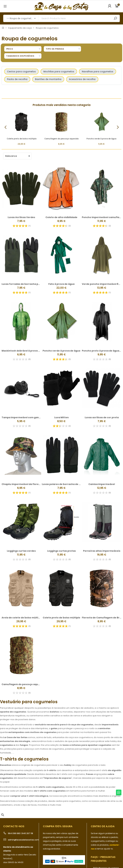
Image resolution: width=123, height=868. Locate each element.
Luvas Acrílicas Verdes (21, 217)
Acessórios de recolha (82, 79)
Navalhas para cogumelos (98, 72)
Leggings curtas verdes (21, 551)
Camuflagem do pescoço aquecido (61, 139)
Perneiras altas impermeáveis (102, 551)
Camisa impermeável (102, 484)
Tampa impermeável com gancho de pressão (30, 417)
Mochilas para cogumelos (59, 72)
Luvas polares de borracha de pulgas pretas (69, 484)
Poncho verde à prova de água (101, 139)
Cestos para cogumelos (21, 72)
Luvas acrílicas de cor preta (102, 417)
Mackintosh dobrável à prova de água (25, 351)
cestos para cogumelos (68, 801)
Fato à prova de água (61, 284)
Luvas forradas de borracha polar (22, 284)
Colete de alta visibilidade (61, 217)
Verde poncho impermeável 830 (102, 284)
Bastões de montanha (48, 79)
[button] (118, 127)
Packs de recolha (17, 79)
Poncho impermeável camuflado (102, 217)
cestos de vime (107, 801)
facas (34, 805)
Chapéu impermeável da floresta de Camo (28, 484)
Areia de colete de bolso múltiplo (22, 618)
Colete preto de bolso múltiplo (22, 139)
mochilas (42, 805)
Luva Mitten (61, 417)
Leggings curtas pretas (61, 551)
